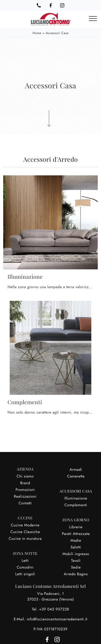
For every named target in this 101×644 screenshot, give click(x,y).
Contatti (25, 503)
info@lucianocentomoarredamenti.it (57, 619)
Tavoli (76, 561)
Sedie (76, 567)
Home (37, 33)
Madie (76, 541)
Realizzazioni (25, 497)
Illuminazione (76, 498)
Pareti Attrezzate (76, 534)
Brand (25, 483)
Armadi (76, 470)
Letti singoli (25, 574)
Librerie (76, 527)
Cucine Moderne (25, 525)
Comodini (25, 567)
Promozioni (25, 490)
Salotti (76, 547)
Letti (25, 561)
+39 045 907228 (54, 609)
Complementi (76, 505)
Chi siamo (25, 476)
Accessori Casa (57, 33)
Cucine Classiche (25, 532)
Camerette (76, 476)
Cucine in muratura (25, 539)
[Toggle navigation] (93, 19)
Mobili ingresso (76, 554)
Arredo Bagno (76, 574)
